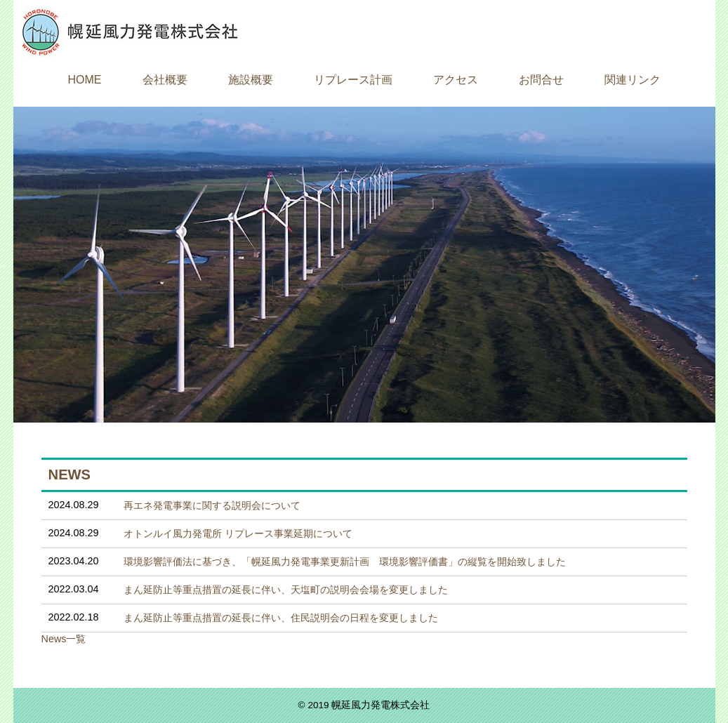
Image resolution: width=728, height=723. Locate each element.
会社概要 (165, 80)
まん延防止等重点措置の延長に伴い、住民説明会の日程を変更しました (281, 618)
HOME (85, 80)
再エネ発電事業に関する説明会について (212, 505)
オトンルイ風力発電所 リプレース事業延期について (238, 533)
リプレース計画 (353, 80)
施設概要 (251, 80)
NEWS (70, 475)
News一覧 (64, 639)
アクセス (456, 80)
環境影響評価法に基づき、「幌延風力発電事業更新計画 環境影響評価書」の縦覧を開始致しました (345, 562)
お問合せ (541, 80)
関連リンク (633, 80)
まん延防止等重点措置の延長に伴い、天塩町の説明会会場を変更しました (286, 590)
